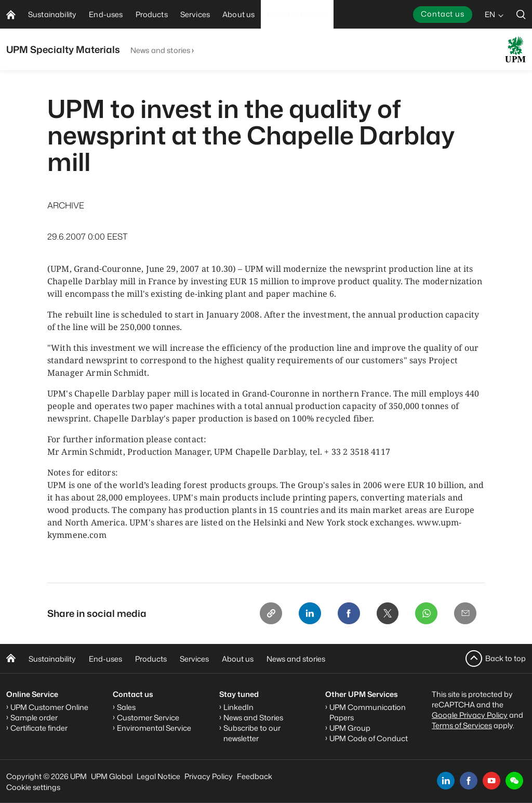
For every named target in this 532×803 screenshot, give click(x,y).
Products (151, 659)
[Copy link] (268, 614)
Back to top (506, 658)
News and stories (160, 50)
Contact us (443, 14)
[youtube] (491, 781)
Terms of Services (462, 725)
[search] (521, 14)
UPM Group (350, 728)
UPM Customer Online (49, 707)
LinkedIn (238, 707)
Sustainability (52, 659)
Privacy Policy (209, 776)
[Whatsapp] (425, 614)
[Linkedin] (307, 614)
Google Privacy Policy (470, 715)
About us (238, 659)
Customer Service (148, 718)
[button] (514, 781)
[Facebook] (347, 614)
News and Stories (253, 718)
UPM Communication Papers (368, 712)
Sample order (34, 718)
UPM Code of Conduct (369, 738)
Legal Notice (158, 776)
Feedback (255, 776)
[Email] (465, 614)
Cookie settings (33, 787)
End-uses (105, 659)
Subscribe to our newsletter (252, 733)
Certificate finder (39, 728)
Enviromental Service (154, 728)
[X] (386, 614)
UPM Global (112, 776)
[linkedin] (446, 781)
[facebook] (469, 781)
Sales (126, 707)
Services (194, 659)
